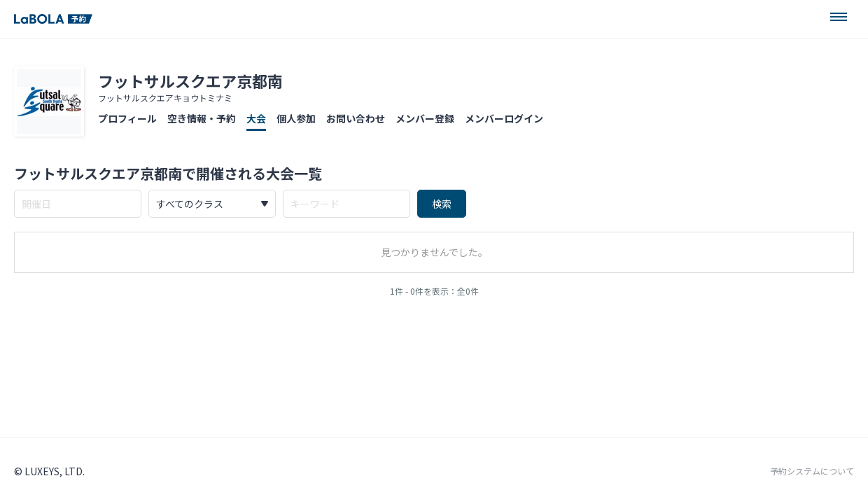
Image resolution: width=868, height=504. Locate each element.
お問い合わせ (356, 118)
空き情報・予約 (202, 118)
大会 (256, 118)
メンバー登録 (425, 118)
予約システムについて (812, 471)
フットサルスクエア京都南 (190, 80)
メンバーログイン (504, 118)
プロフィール (127, 118)
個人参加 (296, 118)
